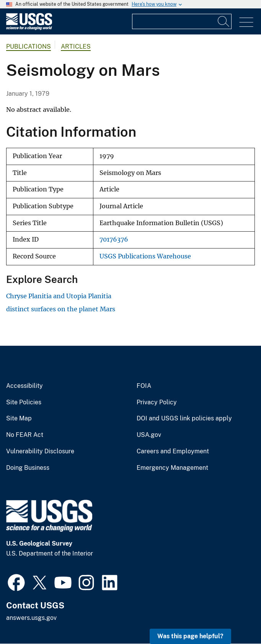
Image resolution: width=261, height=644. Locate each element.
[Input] (182, 21)
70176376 (114, 239)
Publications (29, 47)
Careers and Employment (173, 451)
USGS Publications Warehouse (145, 256)
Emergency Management (172, 468)
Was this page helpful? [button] (190, 636)
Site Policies (24, 402)
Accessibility (24, 386)
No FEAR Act (25, 435)
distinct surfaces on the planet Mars (61, 309)
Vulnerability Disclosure (40, 451)
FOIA (144, 386)
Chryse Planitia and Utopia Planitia (59, 296)
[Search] (224, 21)
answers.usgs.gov (31, 618)
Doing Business (28, 468)
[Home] (29, 28)
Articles (76, 47)
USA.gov (149, 435)
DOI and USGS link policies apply (184, 418)
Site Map (19, 418)
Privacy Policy (157, 402)
